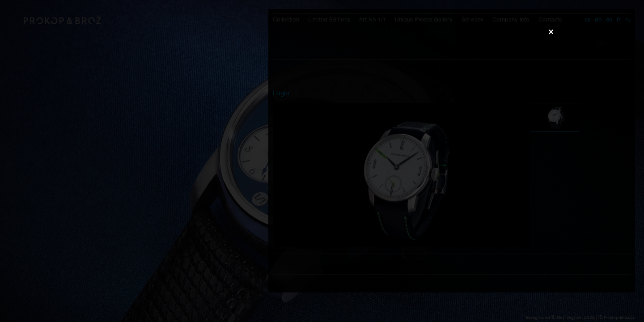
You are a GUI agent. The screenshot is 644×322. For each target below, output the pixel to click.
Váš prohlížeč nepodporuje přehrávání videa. (322, 161)
